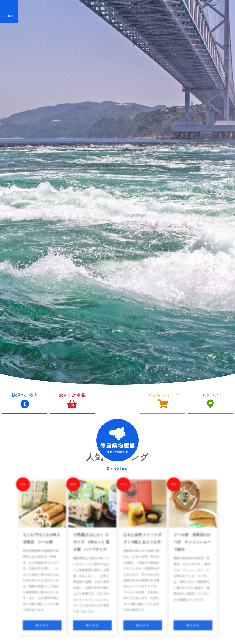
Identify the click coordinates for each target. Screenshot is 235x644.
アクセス (210, 401)
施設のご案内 (25, 401)
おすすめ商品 (72, 401)
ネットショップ (163, 401)
